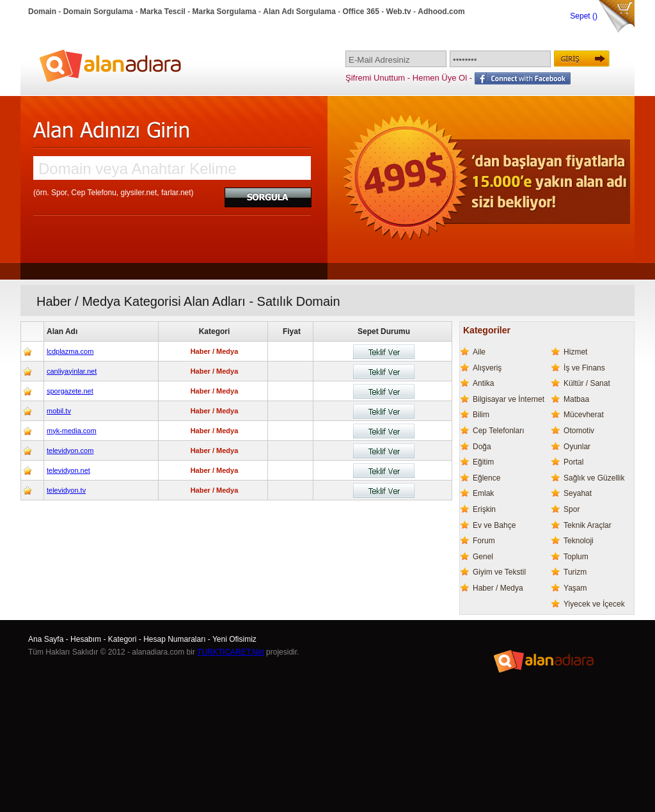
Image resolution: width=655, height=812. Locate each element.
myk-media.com (72, 431)
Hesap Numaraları (174, 639)
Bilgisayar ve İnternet (509, 399)
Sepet (581, 16)
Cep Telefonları (499, 431)
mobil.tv (59, 411)
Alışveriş (487, 368)
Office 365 (361, 12)
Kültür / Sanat (587, 383)
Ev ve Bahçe (494, 525)
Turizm (575, 572)
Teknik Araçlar (588, 525)
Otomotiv (579, 431)
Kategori (122, 639)
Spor (572, 509)
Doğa (482, 447)
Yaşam (575, 588)
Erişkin (484, 509)
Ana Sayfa (46, 639)
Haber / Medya (498, 588)
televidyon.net (68, 470)
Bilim (481, 415)
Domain (42, 12)
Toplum (576, 557)
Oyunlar (577, 447)
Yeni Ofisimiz (234, 639)
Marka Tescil (163, 12)
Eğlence (486, 478)
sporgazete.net (70, 391)
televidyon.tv (66, 490)
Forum (484, 541)
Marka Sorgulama (225, 12)
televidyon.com (70, 450)
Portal (573, 462)
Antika (483, 383)
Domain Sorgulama (98, 12)
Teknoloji (579, 541)
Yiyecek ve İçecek (594, 604)
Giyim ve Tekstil (499, 572)
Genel (483, 557)
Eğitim (483, 462)
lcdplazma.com (70, 351)
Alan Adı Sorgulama (299, 12)
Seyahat (578, 493)
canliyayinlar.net (72, 371)
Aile (479, 352)
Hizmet (575, 352)
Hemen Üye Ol (440, 78)
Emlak (483, 493)
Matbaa (576, 399)
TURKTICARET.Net (231, 652)
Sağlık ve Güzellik (594, 478)
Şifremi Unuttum (375, 78)
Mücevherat (584, 415)
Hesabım (86, 639)
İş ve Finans (584, 368)
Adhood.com (441, 12)
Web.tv (399, 12)
